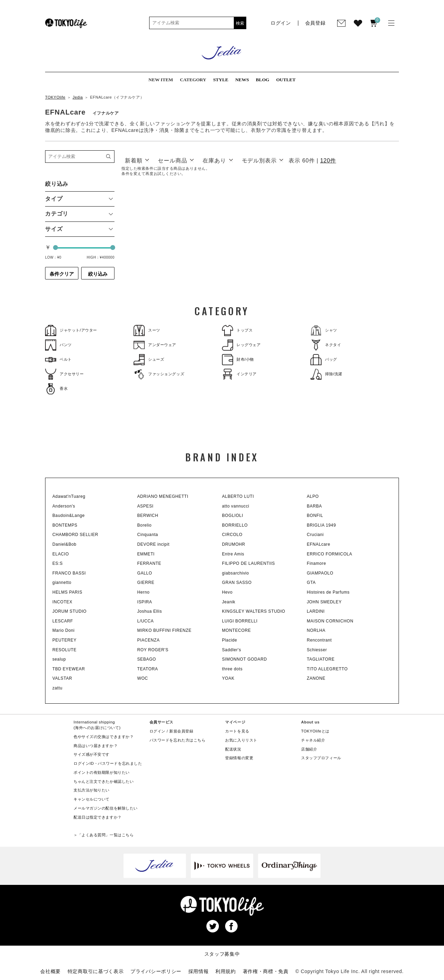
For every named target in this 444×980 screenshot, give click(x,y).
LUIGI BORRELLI (240, 621)
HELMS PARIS (67, 592)
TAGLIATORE (321, 659)
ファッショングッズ (159, 374)
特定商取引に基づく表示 (96, 971)
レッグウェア (241, 345)
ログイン (157, 731)
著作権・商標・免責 (266, 971)
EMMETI (146, 554)
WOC (143, 678)
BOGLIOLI (233, 516)
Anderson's (64, 506)
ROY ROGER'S (153, 650)
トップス (237, 330)
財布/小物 (238, 359)
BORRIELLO (235, 525)
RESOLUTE (64, 650)
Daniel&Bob (64, 544)
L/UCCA (146, 621)
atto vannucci (236, 506)
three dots (232, 669)
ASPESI (146, 506)
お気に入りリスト (241, 740)
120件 (328, 161)
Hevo (227, 592)
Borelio (145, 525)
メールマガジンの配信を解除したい (106, 808)
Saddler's (232, 650)
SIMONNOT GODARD (244, 659)
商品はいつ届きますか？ (96, 746)
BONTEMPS (65, 525)
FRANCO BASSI (69, 573)
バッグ (324, 359)
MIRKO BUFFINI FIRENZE (165, 630)
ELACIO (61, 554)
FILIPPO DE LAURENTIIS (249, 563)
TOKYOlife (55, 97)
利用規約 (226, 971)
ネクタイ (326, 345)
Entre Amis (233, 554)
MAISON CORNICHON (330, 621)
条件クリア (62, 274)
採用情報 (199, 971)
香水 (56, 389)
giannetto (62, 583)
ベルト (58, 359)
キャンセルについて (92, 799)
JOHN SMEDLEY (325, 602)
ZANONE (316, 678)
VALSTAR (62, 678)
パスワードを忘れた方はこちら (178, 740)
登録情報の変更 (239, 758)
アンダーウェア (155, 345)
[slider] (55, 248)
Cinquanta (148, 535)
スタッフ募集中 (222, 954)
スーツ (147, 330)
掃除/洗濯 (326, 374)
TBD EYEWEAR (69, 669)
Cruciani (315, 535)
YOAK (228, 678)
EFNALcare (319, 544)
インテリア (239, 374)
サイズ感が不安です (92, 754)
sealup (59, 659)
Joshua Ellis (150, 611)
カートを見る (237, 731)
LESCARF (63, 621)
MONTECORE (236, 630)
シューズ (149, 359)
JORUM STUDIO (70, 611)
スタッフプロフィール (321, 758)
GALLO (145, 573)
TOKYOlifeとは (315, 731)
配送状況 (233, 749)
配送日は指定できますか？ (98, 817)
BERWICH (148, 516)
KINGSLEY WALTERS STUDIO (254, 611)
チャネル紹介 (313, 740)
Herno (144, 592)
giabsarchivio (236, 573)
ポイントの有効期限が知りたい (102, 772)
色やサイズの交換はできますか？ (104, 737)
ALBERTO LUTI (238, 496)
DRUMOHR (234, 544)
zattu (57, 688)
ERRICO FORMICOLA (330, 554)
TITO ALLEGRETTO (327, 669)
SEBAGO (147, 659)
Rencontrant (319, 640)
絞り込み (98, 274)
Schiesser (317, 650)
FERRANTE (149, 563)
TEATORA (148, 669)
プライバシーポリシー (156, 971)
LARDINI (316, 611)
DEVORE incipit (153, 544)
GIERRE (146, 583)
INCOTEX (62, 602)
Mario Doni (63, 630)
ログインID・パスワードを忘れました (108, 763)
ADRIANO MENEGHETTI (163, 496)
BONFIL (315, 516)
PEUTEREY (64, 640)
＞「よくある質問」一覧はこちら (104, 835)
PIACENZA (149, 640)
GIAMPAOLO (320, 573)
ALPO (313, 496)
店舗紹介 (309, 749)
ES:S (58, 563)
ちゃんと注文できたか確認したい (104, 781)
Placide (230, 640)
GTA (311, 583)
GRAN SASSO (237, 583)
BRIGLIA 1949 (322, 525)
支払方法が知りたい (92, 790)
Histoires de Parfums (328, 592)
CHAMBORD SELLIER (75, 535)
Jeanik (229, 602)
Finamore (317, 563)
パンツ (58, 345)
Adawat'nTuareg (69, 496)
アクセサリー (64, 374)
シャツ (324, 330)
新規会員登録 (181, 731)
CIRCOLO (232, 535)
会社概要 (50, 971)
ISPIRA (145, 602)
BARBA (315, 506)
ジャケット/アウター (71, 330)
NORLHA (316, 630)
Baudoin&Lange (69, 516)
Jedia (78, 97)
